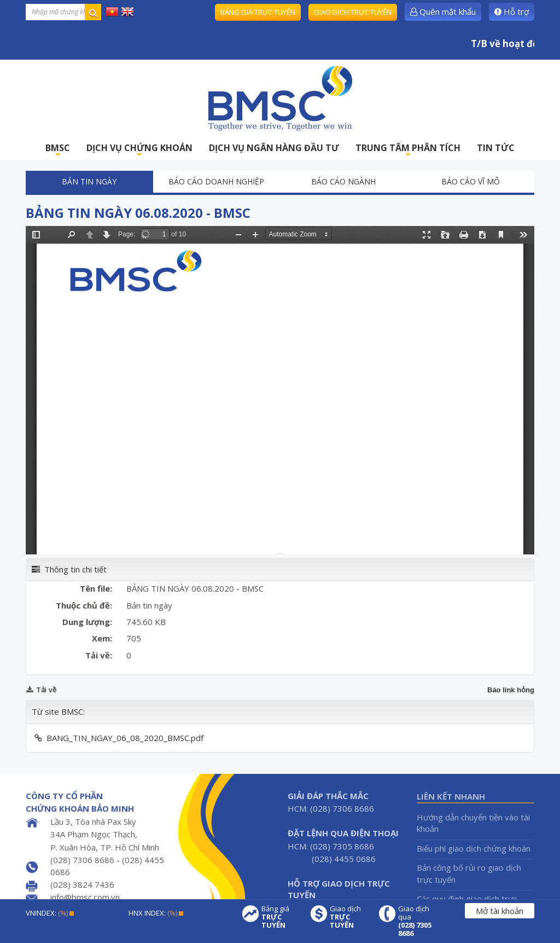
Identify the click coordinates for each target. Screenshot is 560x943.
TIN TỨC (496, 148)
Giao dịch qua (417, 921)
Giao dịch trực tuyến (353, 12)
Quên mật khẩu (443, 11)
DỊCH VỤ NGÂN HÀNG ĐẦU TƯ (274, 148)
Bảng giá (281, 917)
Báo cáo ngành (343, 181)
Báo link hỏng (511, 690)
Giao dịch (349, 917)
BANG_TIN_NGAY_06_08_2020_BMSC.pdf (125, 738)
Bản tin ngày (89, 181)
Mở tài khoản (500, 911)
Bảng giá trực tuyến (258, 12)
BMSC (58, 151)
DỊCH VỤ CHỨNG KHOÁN (139, 151)
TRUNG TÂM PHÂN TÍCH (408, 151)
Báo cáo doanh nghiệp (216, 181)
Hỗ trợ (512, 11)
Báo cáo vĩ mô (471, 181)
